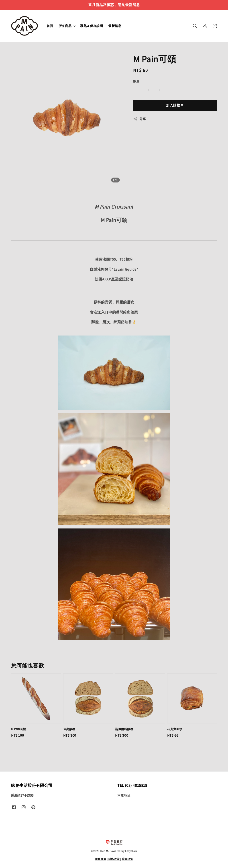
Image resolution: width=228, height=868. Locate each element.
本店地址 (124, 795)
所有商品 (65, 26)
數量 (136, 81)
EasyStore (131, 851)
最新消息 (115, 26)
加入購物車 (175, 105)
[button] (195, 26)
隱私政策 (114, 859)
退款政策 (127, 859)
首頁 (50, 26)
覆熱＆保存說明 (92, 26)
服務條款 (101, 859)
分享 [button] (139, 119)
